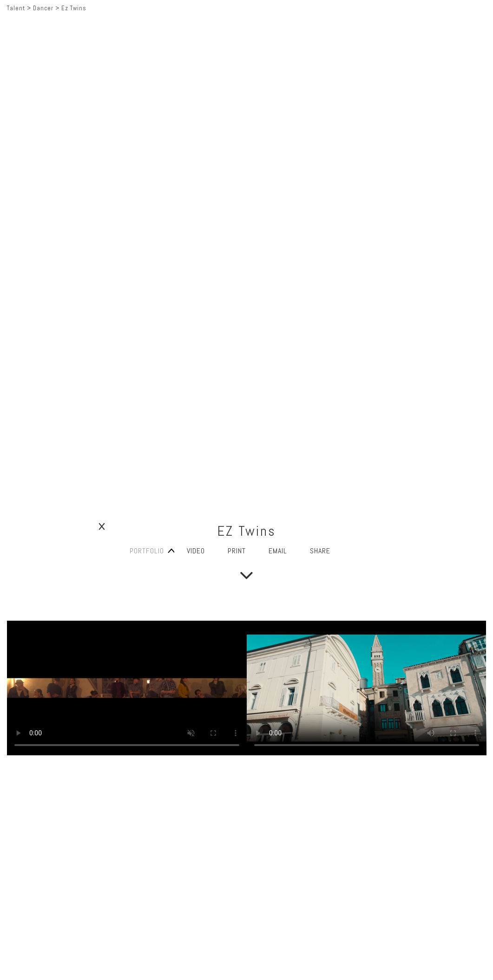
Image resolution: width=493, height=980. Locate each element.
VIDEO (196, 551)
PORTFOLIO (147, 551)
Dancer (43, 8)
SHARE (320, 551)
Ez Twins (74, 8)
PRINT (237, 551)
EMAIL (278, 551)
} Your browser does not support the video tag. (127, 688)
